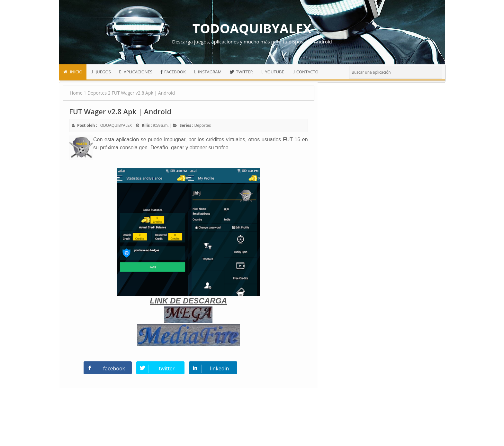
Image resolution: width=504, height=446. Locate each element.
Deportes (203, 125)
